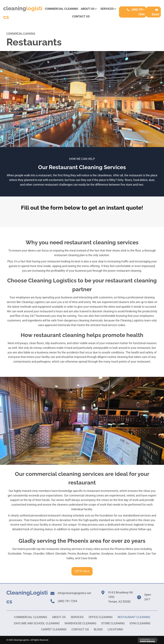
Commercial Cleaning (31, 617)
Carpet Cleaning (54, 629)
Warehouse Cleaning (80, 623)
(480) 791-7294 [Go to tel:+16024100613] (67, 601)
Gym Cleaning (140, 623)
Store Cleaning (113, 623)
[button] (96, 9)
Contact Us (80, 629)
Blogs (98, 629)
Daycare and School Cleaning (37, 623)
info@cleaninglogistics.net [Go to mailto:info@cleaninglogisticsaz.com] (74, 593)
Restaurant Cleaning (134, 617)
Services (77, 617)
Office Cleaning (101, 617)
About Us (59, 617)
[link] (61, 9)
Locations (115, 629)
